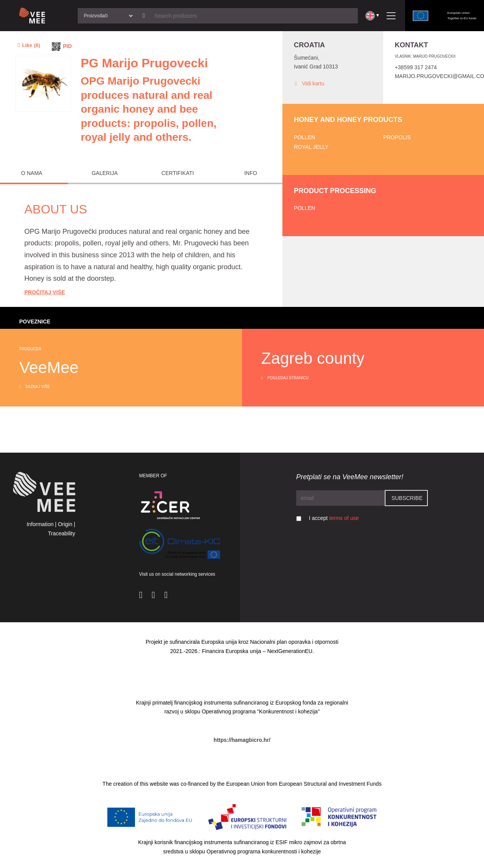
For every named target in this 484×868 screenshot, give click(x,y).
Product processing (335, 191)
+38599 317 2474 (416, 67)
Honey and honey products (348, 120)
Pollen (305, 137)
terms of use (344, 518)
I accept (334, 518)
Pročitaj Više (45, 292)
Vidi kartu (309, 84)
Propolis (397, 137)
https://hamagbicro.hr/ (242, 740)
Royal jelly (311, 147)
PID (67, 46)
